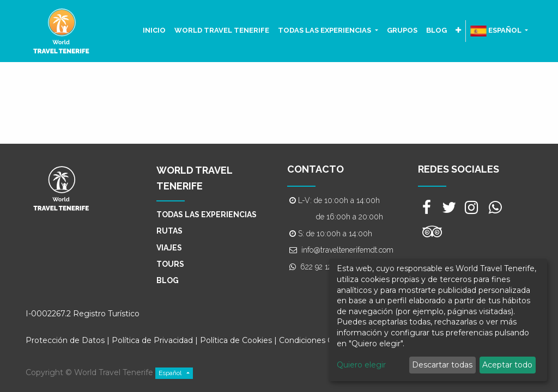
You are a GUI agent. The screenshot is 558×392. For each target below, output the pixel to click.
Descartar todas (442, 365)
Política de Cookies (237, 340)
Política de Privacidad (152, 340)
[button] (458, 30)
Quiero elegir (361, 365)
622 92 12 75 (321, 267)
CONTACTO (316, 169)
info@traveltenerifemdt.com (347, 250)
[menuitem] (154, 30)
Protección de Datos (65, 340)
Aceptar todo (507, 365)
